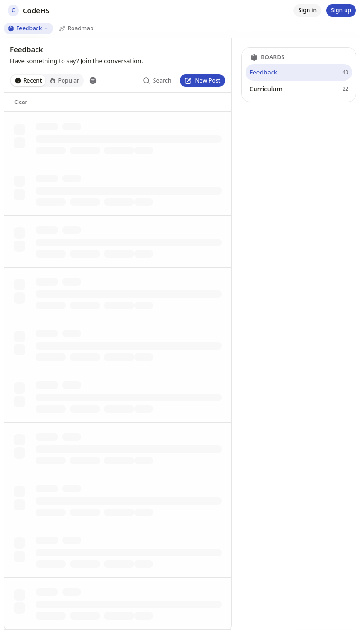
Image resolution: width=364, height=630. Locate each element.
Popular (64, 80)
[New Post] (202, 81)
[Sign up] (341, 10)
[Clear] (21, 102)
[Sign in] (307, 10)
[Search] (157, 81)
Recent (28, 80)
